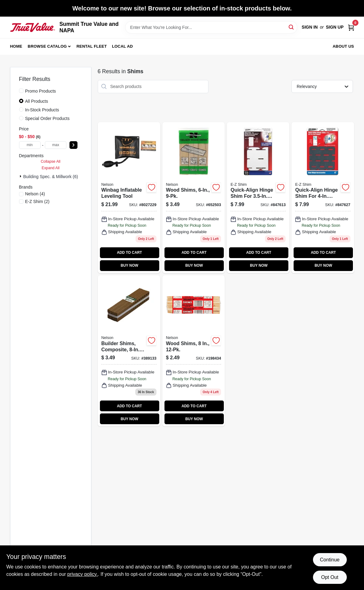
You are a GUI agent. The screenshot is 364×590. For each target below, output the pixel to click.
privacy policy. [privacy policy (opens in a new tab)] (83, 574)
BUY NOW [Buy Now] (129, 265)
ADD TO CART (129, 253)
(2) (37, 201)
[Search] (292, 27)
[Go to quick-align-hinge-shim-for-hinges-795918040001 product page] (323, 198)
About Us (343, 46)
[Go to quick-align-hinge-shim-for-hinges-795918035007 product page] (258, 198)
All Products (37, 101)
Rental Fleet (92, 46)
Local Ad (122, 46)
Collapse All (50, 161)
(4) (35, 194)
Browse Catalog (47, 46)
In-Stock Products (42, 110)
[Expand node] (21, 176)
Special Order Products (47, 118)
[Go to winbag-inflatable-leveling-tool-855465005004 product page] (129, 198)
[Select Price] (73, 145)
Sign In (310, 27)
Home (16, 46)
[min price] (30, 145)
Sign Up (335, 27)
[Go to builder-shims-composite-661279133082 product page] (129, 351)
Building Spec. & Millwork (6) (51, 177)
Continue (330, 560)
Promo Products (41, 91)
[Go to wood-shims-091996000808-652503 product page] (194, 198)
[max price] (56, 145)
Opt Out (330, 577)
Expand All (51, 168)
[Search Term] (211, 27)
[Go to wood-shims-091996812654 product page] (194, 351)
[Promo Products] (21, 91)
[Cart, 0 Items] (351, 27)
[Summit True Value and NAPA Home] (33, 27)
